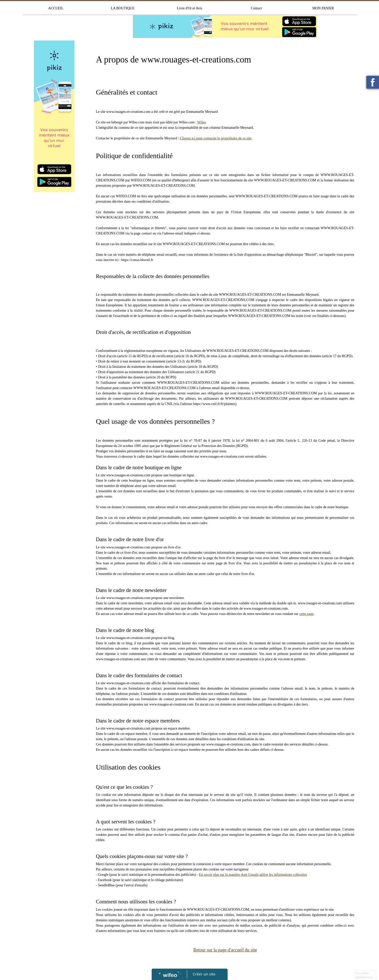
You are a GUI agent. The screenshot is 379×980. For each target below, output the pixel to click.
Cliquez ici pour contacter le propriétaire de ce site (216, 138)
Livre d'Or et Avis (190, 8)
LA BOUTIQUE (123, 8)
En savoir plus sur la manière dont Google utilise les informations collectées (253, 875)
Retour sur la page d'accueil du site (225, 950)
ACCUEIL (56, 8)
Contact (256, 8)
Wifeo (202, 122)
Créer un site (204, 974)
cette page (306, 614)
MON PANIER (323, 8)
